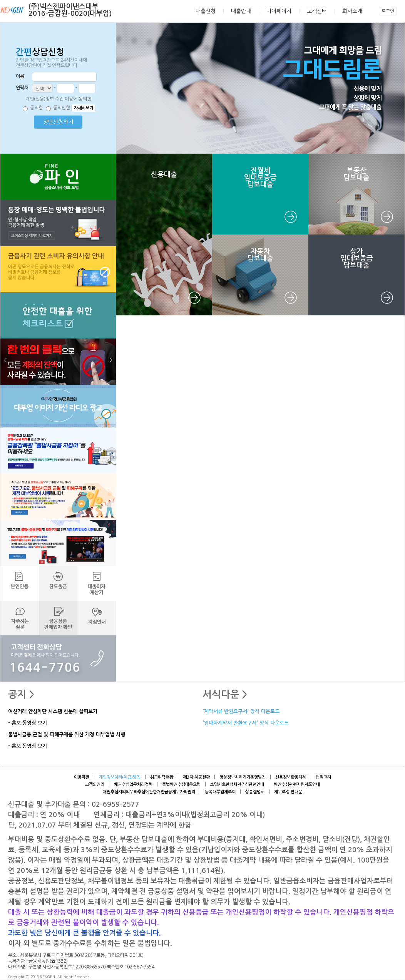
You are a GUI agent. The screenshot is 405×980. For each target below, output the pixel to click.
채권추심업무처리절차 (133, 785)
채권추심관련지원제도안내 (297, 785)
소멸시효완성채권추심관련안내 (237, 785)
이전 (6, 360)
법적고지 (323, 777)
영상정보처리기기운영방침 (243, 777)
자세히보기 (84, 108)
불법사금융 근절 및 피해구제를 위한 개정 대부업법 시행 (67, 735)
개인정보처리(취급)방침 (120, 777)
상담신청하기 (58, 122)
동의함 (36, 108)
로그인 (388, 11)
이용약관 (82, 777)
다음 (110, 360)
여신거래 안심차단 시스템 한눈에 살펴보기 (53, 712)
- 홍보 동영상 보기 (28, 723)
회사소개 (352, 11)
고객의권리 (95, 785)
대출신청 (206, 11)
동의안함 (62, 108)
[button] (58, 289)
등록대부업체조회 (220, 792)
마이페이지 (279, 11)
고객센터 (317, 11)
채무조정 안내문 (288, 792)
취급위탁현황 (162, 777)
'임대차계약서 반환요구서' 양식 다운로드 (246, 723)
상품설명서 (255, 792)
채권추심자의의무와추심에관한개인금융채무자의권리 (149, 792)
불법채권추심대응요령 (181, 785)
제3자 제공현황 (196, 777)
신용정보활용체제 (291, 777)
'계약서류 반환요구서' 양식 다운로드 (241, 712)
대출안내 (241, 11)
